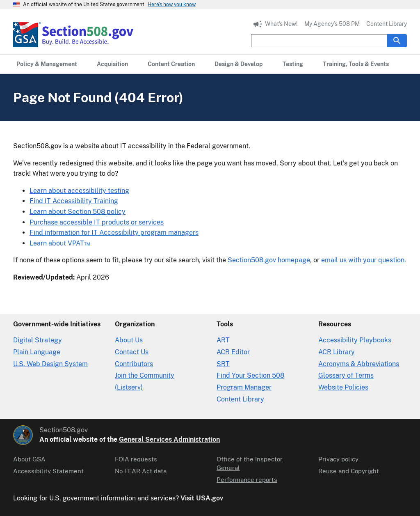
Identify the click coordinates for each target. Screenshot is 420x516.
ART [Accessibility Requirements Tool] (223, 340)
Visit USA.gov (202, 498)
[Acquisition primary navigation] (112, 64)
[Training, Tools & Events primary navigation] (356, 64)
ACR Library (337, 352)
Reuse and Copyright (349, 471)
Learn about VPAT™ (60, 243)
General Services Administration (169, 439)
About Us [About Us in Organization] (129, 340)
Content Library (387, 24)
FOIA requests (136, 459)
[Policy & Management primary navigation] (47, 64)
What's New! (281, 24)
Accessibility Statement (48, 471)
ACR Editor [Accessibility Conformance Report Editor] (233, 352)
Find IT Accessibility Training (74, 201)
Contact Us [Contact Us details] (132, 352)
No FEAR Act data (141, 471)
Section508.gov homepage (269, 260)
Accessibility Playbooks (355, 340)
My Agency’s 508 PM (332, 24)
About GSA (29, 459)
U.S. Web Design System (50, 364)
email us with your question (363, 260)
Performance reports (247, 480)
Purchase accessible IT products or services (97, 222)
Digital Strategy (38, 340)
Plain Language (37, 352)
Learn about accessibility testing (79, 191)
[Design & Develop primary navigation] (239, 64)
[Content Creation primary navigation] (171, 64)
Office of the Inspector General (250, 463)
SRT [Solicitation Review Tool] (223, 364)
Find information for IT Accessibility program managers (114, 233)
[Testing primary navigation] (293, 64)
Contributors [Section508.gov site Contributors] (134, 364)
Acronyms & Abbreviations (359, 364)
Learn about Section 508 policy (78, 212)
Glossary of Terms (346, 375)
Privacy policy (338, 459)
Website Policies (343, 387)
